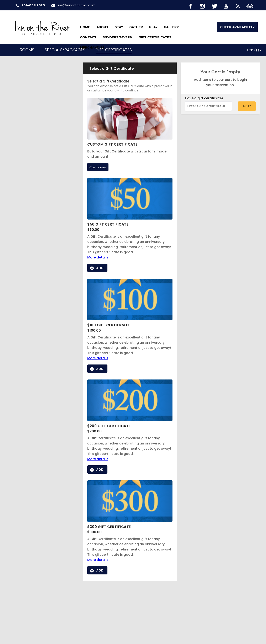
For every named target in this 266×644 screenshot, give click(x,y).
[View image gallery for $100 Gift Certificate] (130, 319)
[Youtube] (229, 5)
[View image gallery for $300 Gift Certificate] (130, 521)
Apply (247, 106)
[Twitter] (217, 5)
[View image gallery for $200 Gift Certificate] (130, 420)
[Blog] (240, 5)
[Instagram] (205, 5)
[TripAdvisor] (252, 5)
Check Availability (237, 27)
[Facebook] (194, 5)
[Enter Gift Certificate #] (208, 106)
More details (98, 257)
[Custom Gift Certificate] (130, 138)
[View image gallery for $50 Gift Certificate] (130, 218)
